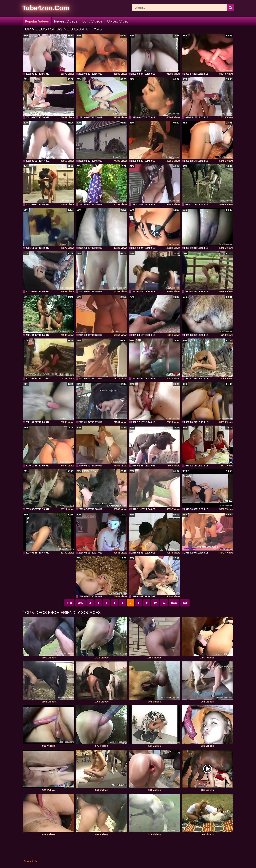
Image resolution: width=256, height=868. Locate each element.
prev (80, 603)
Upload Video (118, 21)
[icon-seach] (231, 8)
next (174, 603)
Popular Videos (37, 21)
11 (164, 603)
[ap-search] (183, 8)
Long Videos (92, 21)
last (185, 603)
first (69, 603)
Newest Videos (66, 21)
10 (155, 603)
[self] (40, 9)
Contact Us (30, 861)
